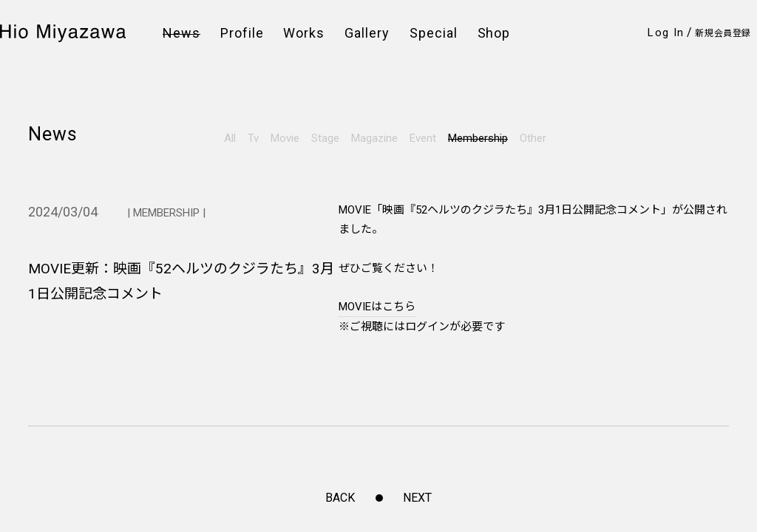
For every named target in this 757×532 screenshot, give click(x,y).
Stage (325, 138)
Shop (494, 33)
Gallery (367, 33)
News (181, 33)
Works (304, 33)
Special (434, 33)
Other (533, 138)
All (230, 138)
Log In (666, 33)
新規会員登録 (723, 33)
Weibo (48, 393)
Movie (285, 138)
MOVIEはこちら (377, 307)
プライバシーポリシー (424, 353)
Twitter (51, 372)
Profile (242, 33)
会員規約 (269, 353)
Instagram (61, 351)
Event (423, 138)
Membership (478, 138)
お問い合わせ (279, 387)
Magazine (374, 138)
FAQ (258, 370)
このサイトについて (418, 387)
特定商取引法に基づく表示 (434, 370)
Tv (253, 138)
